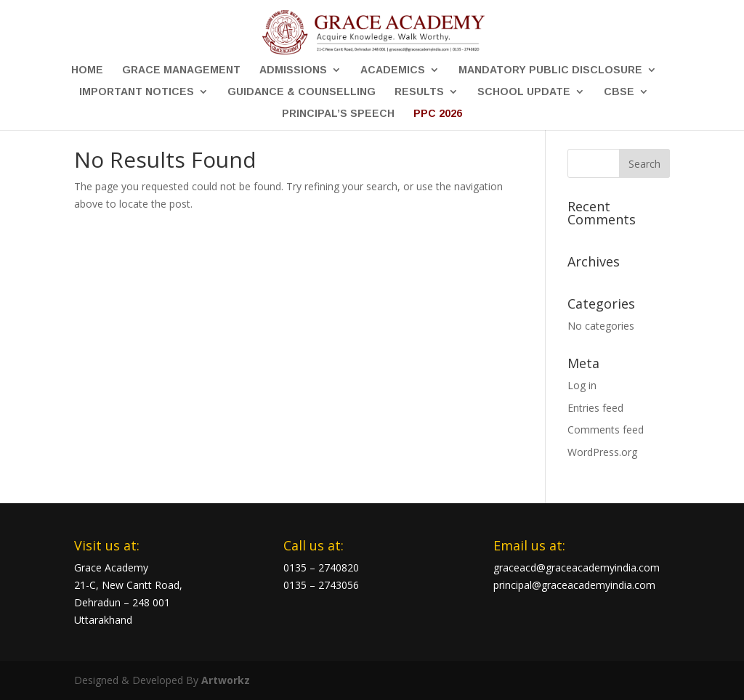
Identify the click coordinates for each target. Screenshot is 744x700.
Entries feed (595, 408)
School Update (524, 92)
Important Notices (137, 92)
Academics (393, 70)
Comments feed (606, 430)
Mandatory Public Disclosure (550, 70)
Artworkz (226, 680)
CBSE (619, 92)
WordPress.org (602, 452)
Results (419, 92)
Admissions (293, 70)
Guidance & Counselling (302, 92)
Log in (582, 385)
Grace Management (181, 70)
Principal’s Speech (338, 114)
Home (87, 70)
